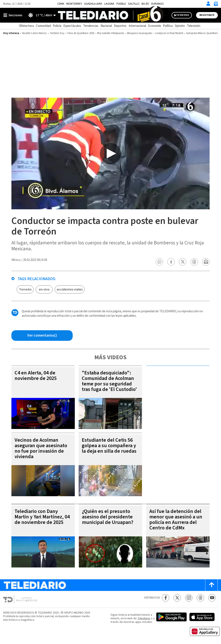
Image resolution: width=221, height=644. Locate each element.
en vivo (44, 289)
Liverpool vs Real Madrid (169, 33)
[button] (160, 262)
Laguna (109, 4)
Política (168, 26)
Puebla (121, 4)
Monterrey (74, 4)
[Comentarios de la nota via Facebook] (42, 336)
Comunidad (43, 26)
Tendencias (91, 26)
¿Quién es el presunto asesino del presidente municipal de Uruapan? (108, 517)
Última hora (26, 26)
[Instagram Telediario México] (189, 598)
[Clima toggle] (40, 15)
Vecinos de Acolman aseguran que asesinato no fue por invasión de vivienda (41, 448)
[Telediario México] (111, 15)
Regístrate (207, 15)
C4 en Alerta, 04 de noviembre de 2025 (36, 376)
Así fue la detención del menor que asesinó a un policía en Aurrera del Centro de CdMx (176, 520)
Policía (57, 26)
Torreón (25, 289)
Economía (154, 26)
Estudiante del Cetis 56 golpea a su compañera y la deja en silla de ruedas (109, 446)
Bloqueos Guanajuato (140, 33)
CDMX (61, 4)
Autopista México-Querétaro (202, 33)
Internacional (137, 26)
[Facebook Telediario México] (166, 598)
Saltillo (134, 4)
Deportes (120, 26)
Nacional (106, 26)
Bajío (145, 4)
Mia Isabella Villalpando (111, 33)
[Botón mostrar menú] (14, 15)
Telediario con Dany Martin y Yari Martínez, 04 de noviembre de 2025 (42, 517)
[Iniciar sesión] (208, 4)
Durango (158, 4)
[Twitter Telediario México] (177, 598)
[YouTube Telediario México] (212, 598)
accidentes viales (70, 289)
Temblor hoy (57, 33)
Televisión (194, 26)
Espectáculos (72, 26)
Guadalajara (93, 4)
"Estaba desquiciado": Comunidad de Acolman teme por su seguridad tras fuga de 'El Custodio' (109, 381)
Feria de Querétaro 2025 (81, 33)
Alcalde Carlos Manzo (34, 33)
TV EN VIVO (183, 15)
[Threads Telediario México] (200, 598)
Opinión (180, 26)
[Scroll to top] (211, 585)
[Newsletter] (216, 5)
